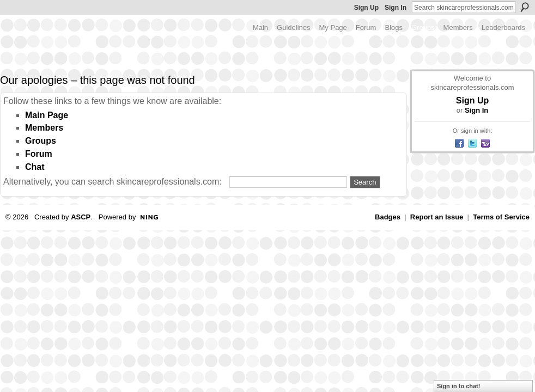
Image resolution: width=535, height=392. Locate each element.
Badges (388, 217)
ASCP (81, 217)
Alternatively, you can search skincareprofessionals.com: (113, 182)
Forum (39, 154)
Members (44, 128)
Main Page (47, 115)
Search (525, 7)
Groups (41, 141)
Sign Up (366, 8)
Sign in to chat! (458, 386)
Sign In (396, 8)
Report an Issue (437, 217)
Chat (35, 167)
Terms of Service (501, 217)
